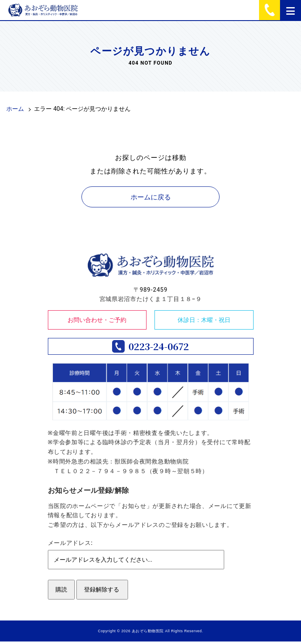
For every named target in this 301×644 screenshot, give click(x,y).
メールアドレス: (70, 545)
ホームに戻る (151, 197)
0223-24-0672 (159, 348)
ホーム (15, 109)
